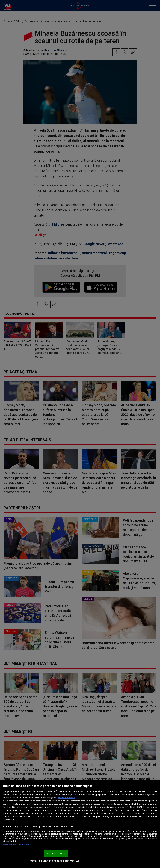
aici (99, 810)
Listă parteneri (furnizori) (16, 845)
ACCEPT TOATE (56, 854)
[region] (80, 824)
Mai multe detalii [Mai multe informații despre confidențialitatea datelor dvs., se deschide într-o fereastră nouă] (66, 798)
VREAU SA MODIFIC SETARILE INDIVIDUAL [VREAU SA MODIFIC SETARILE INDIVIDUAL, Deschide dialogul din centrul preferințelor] (55, 861)
